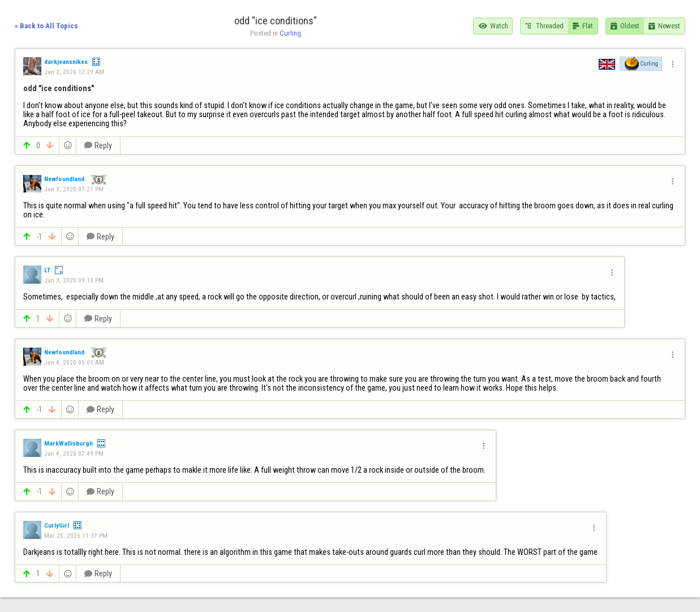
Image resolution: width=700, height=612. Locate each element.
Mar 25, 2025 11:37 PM (76, 536)
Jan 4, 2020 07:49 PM (74, 453)
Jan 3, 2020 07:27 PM (74, 189)
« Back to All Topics (46, 26)
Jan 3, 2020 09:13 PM (74, 280)
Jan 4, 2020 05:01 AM (74, 362)
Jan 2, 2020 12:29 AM (74, 72)
